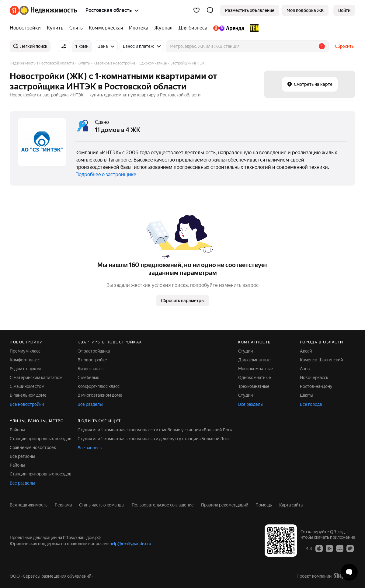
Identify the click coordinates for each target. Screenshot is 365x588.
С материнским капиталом (36, 378)
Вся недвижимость (29, 505)
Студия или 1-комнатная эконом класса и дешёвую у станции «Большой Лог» (154, 439)
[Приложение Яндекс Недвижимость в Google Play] (329, 548)
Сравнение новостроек (33, 447)
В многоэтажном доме (100, 395)
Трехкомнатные (254, 386)
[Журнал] (163, 28)
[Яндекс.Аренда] (229, 28)
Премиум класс (25, 351)
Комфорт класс (25, 360)
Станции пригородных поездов (41, 439)
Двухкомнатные (254, 360)
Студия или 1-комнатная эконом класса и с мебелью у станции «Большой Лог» (155, 430)
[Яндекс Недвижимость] (48, 10)
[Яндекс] (14, 10)
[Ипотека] (139, 28)
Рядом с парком (25, 369)
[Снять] (76, 28)
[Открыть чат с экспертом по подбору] (349, 572)
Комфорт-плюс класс (99, 386)
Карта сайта (291, 505)
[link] (344, 10)
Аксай (306, 351)
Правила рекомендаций (225, 505)
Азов (305, 369)
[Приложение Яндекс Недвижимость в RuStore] (350, 548)
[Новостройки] (27, 28)
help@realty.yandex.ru (130, 544)
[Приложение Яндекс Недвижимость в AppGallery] (340, 548)
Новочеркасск (314, 378)
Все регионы (22, 456)
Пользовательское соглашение (163, 505)
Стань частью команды (102, 505)
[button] (210, 10)
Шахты (307, 395)
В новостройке (92, 360)
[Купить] (55, 28)
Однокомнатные (255, 378)
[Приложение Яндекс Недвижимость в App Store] (319, 548)
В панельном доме (28, 395)
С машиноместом (27, 386)
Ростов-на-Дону (316, 386)
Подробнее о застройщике (106, 174)
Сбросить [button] (344, 46)
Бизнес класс (91, 369)
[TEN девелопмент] (253, 28)
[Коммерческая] (106, 28)
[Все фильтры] (64, 46)
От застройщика (94, 351)
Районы (17, 430)
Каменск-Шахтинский (321, 360)
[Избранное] (196, 10)
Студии (245, 351)
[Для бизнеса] (193, 28)
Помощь (264, 505)
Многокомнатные (256, 369)
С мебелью (89, 378)
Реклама (63, 505)
